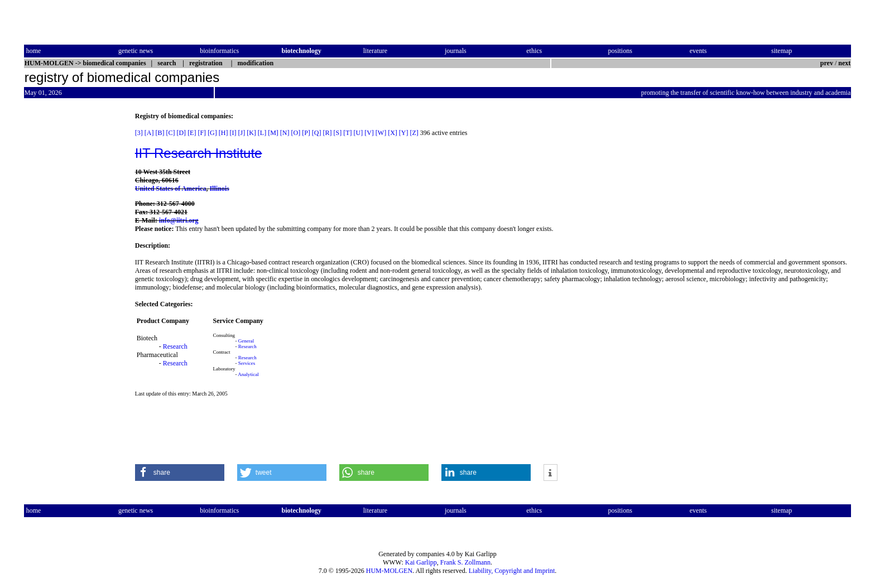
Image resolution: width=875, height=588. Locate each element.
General (246, 341)
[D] (181, 133)
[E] (192, 133)
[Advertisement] (71, 279)
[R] (328, 133)
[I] (233, 133)
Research (175, 346)
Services (247, 363)
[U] (359, 133)
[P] (306, 133)
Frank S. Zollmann (465, 562)
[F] (202, 133)
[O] (295, 133)
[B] (160, 133)
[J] (241, 133)
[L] (262, 133)
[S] (338, 133)
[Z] (414, 133)
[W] (381, 133)
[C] (170, 133)
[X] (393, 133)
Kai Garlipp (421, 562)
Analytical (248, 374)
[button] (180, 473)
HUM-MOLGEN (389, 571)
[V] (369, 133)
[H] (223, 133)
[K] (251, 133)
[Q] (317, 133)
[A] (149, 133)
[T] (347, 133)
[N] (285, 133)
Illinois (219, 189)
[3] (139, 133)
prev (827, 63)
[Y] (404, 133)
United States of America (171, 189)
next (844, 63)
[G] (212, 133)
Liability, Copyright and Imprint (512, 571)
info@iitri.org (179, 220)
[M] (273, 133)
